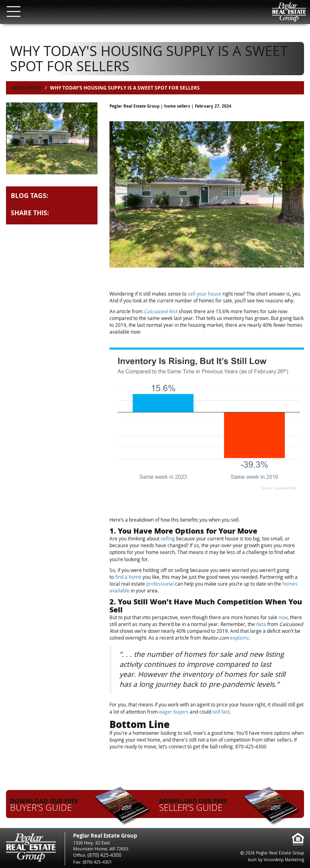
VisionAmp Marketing (284, 860)
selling (168, 538)
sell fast (221, 712)
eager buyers (174, 712)
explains (239, 638)
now (283, 617)
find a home (128, 577)
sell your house (205, 294)
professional (160, 584)
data (261, 624)
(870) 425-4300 (102, 855)
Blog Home (27, 88)
